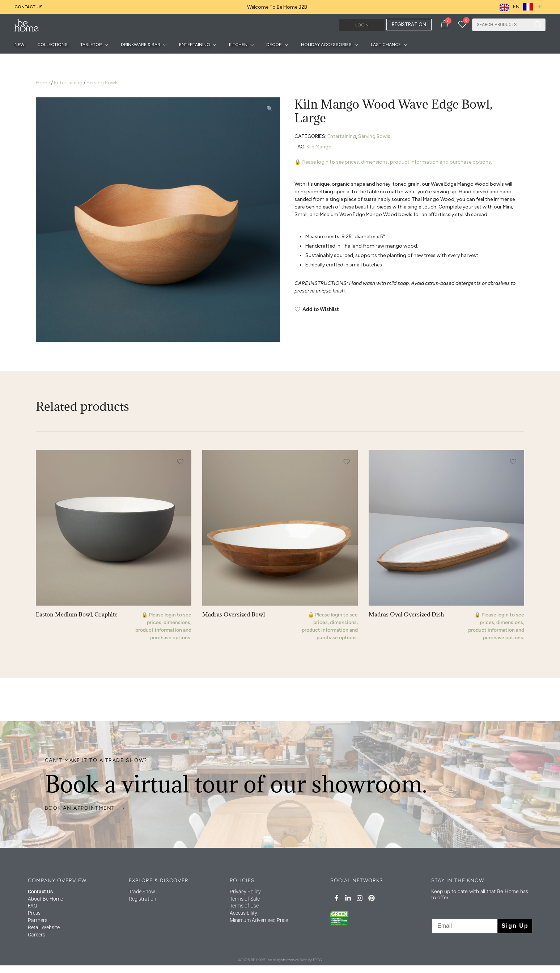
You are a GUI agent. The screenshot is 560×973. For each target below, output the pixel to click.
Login (362, 25)
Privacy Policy (245, 892)
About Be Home (45, 899)
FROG (317, 960)
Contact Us (29, 7)
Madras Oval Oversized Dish (406, 614)
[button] (270, 109)
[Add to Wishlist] (409, 309)
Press (34, 913)
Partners (38, 920)
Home (43, 83)
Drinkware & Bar (141, 45)
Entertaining (194, 45)
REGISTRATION (409, 24)
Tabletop (91, 45)
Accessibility (243, 913)
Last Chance (386, 45)
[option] (533, 7)
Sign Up (515, 926)
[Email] (464, 926)
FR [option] (539, 7)
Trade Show (142, 892)
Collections (52, 45)
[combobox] (501, 25)
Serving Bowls (103, 83)
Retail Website (44, 927)
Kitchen (238, 45)
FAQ (32, 906)
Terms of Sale (245, 899)
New (20, 45)
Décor (274, 45)
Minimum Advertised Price (259, 920)
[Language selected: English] (523, 7)
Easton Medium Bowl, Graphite (77, 614)
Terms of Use (244, 906)
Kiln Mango (319, 147)
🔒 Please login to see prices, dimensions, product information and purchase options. (393, 162)
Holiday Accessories (326, 45)
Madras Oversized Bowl (234, 614)
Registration (143, 899)
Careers (37, 935)
